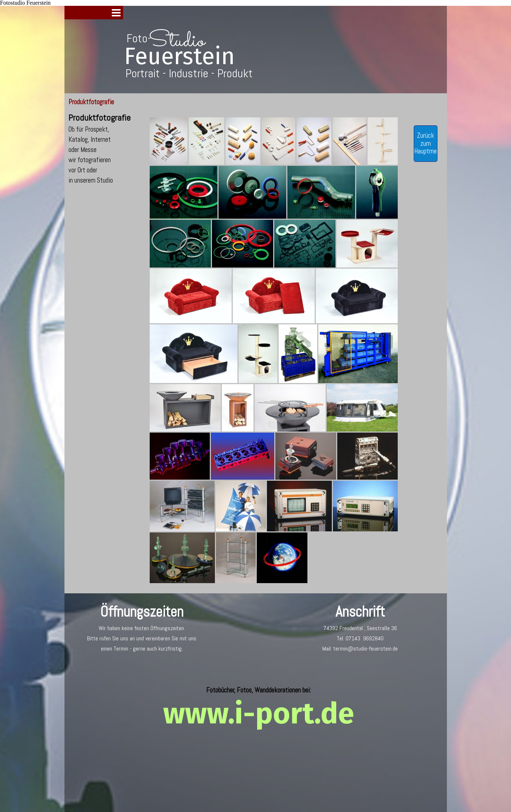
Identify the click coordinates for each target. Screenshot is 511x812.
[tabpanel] (104, 148)
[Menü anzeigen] (116, 13)
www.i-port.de (259, 714)
